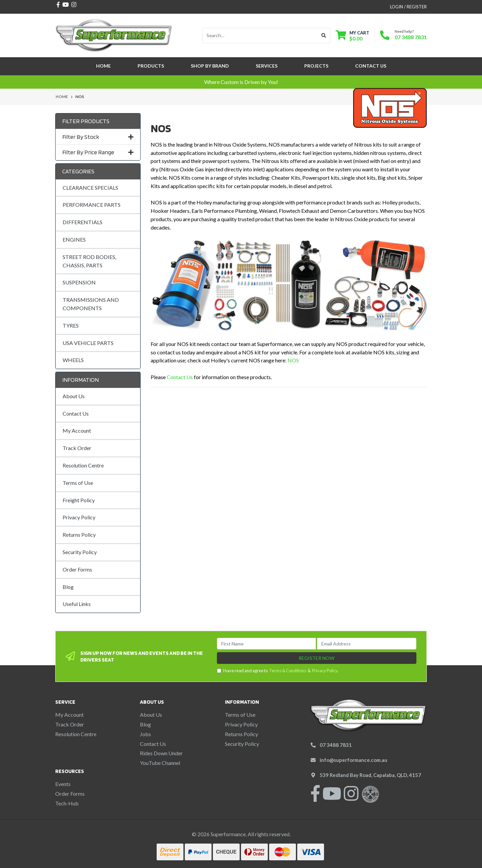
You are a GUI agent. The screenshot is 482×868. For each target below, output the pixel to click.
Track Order (77, 448)
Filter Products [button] (86, 121)
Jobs (145, 734)
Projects (316, 66)
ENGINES (74, 239)
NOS (293, 360)
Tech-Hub (67, 803)
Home (103, 66)
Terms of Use (78, 483)
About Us (74, 396)
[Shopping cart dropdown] (352, 36)
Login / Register (408, 7)
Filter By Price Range (98, 152)
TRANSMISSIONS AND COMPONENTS (91, 304)
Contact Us (371, 66)
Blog (68, 587)
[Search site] (324, 35)
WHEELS (73, 360)
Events (63, 784)
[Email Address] (367, 644)
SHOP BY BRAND (210, 66)
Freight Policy (79, 500)
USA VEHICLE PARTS (88, 343)
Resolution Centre (83, 465)
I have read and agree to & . (278, 671)
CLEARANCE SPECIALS (90, 188)
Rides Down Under (161, 753)
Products (151, 66)
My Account (77, 430)
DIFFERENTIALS (83, 222)
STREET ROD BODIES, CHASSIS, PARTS (89, 261)
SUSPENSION (79, 282)
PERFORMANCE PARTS (92, 205)
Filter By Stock (98, 137)
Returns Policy (79, 535)
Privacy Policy (79, 517)
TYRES (71, 325)
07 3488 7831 (411, 37)
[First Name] (267, 644)
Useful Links (77, 604)
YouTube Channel (160, 763)
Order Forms (77, 569)
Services (267, 66)
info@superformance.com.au (353, 760)
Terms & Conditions (288, 671)
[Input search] (260, 35)
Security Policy (80, 552)
